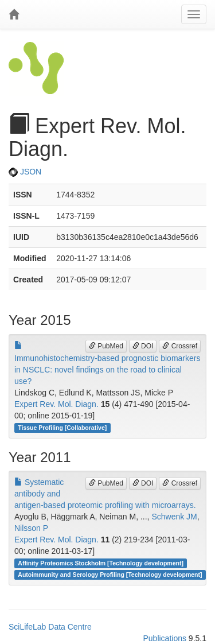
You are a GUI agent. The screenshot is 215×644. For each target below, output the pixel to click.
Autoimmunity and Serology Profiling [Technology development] (110, 575)
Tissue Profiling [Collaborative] (62, 428)
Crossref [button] (180, 346)
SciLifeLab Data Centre (50, 627)
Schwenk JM (174, 517)
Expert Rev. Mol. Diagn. (56, 404)
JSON (25, 172)
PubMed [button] (106, 346)
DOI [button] (143, 346)
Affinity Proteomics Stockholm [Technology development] (101, 563)
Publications (165, 638)
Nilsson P (31, 528)
